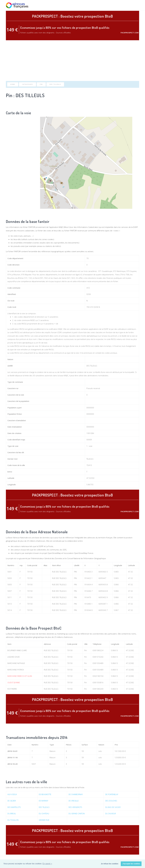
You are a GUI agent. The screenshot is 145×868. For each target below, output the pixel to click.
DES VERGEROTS (75, 807)
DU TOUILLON (13, 820)
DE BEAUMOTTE (45, 794)
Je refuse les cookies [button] (110, 864)
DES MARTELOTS (14, 807)
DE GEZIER (12, 801)
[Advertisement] (72, 61)
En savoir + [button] (47, 864)
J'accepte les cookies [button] (131, 864)
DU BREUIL (12, 814)
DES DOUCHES (111, 801)
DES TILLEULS (55, 84)
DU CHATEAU (44, 814)
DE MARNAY (43, 801)
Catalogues (27, 84)
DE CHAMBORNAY (76, 794)
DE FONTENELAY (112, 794)
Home (13, 84)
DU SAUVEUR (111, 814)
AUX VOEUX (12, 794)
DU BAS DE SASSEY (113, 807)
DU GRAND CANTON (77, 814)
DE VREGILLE (74, 801)
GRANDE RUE (44, 820)
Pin (41, 84)
